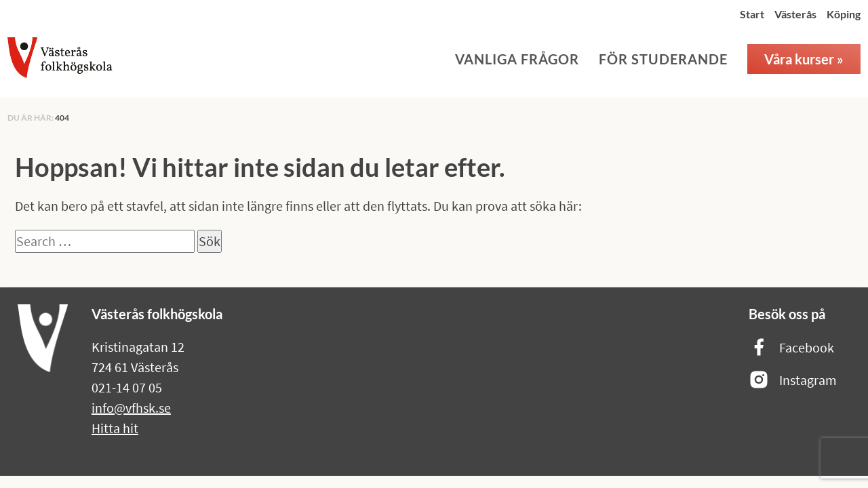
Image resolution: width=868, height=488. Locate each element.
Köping (844, 14)
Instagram (793, 381)
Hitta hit (115, 428)
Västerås (795, 14)
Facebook (791, 348)
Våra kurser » (804, 59)
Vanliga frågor (517, 59)
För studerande (663, 59)
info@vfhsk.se (131, 408)
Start (752, 14)
